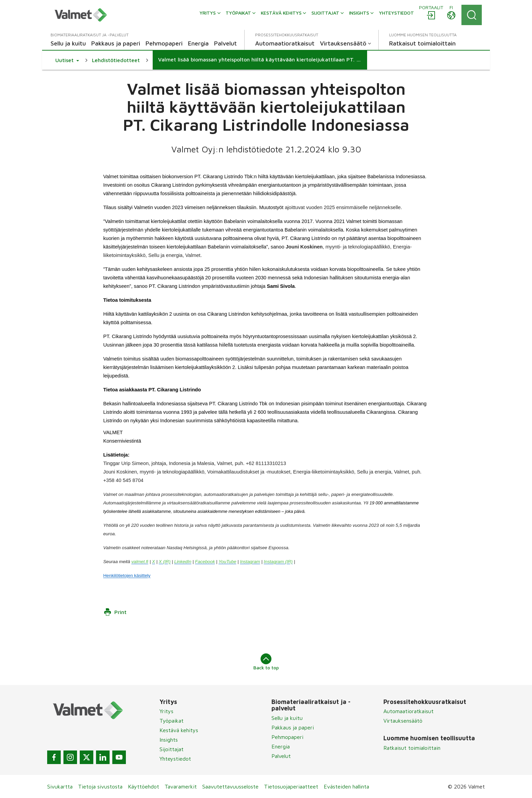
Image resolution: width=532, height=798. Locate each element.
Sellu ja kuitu (287, 718)
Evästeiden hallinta (346, 786)
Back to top (266, 662)
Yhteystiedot (175, 759)
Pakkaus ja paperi (293, 727)
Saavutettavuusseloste (230, 786)
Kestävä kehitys (179, 730)
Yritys (166, 711)
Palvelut (281, 756)
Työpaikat (172, 721)
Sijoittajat (172, 749)
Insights (169, 740)
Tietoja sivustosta (100, 786)
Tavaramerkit (181, 786)
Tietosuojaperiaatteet (291, 786)
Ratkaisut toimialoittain (412, 748)
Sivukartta (60, 786)
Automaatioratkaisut (408, 711)
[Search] (472, 15)
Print (115, 612)
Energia (281, 746)
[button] (67, 60)
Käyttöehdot (144, 786)
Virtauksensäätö (403, 721)
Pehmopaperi (287, 737)
